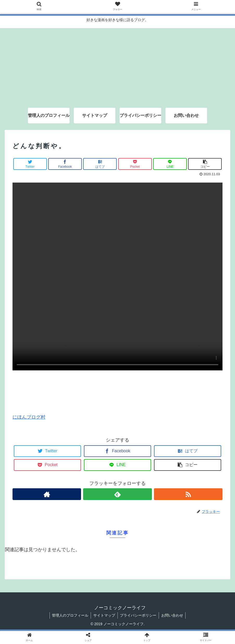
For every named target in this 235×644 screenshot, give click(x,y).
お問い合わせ (173, 615)
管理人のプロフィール (69, 615)
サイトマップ (104, 615)
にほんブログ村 (29, 417)
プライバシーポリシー (139, 615)
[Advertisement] (118, 65)
